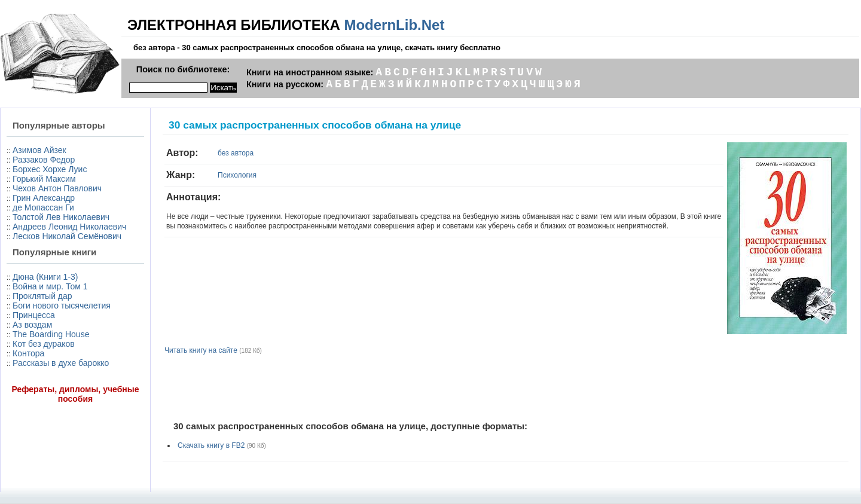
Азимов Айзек (39, 150)
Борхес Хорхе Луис (50, 169)
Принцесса (34, 315)
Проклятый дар (42, 296)
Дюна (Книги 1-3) (45, 277)
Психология (237, 175)
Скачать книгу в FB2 (211, 445)
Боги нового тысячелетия (62, 306)
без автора (236, 153)
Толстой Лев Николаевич (61, 217)
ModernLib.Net (394, 25)
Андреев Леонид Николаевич (69, 227)
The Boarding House (51, 334)
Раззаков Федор (44, 160)
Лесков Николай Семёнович (67, 236)
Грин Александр (44, 198)
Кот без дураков (44, 344)
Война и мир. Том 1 (50, 286)
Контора (28, 353)
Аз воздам (32, 325)
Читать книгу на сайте (201, 350)
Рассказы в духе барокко (61, 363)
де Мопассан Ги (43, 207)
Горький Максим (44, 179)
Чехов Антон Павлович (57, 188)
